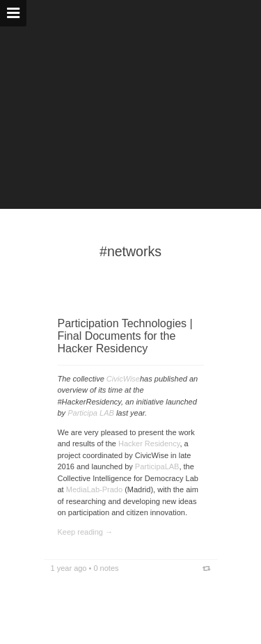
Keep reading (80, 532)
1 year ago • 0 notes (85, 568)
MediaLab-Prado (93, 489)
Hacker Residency (149, 443)
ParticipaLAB (157, 466)
